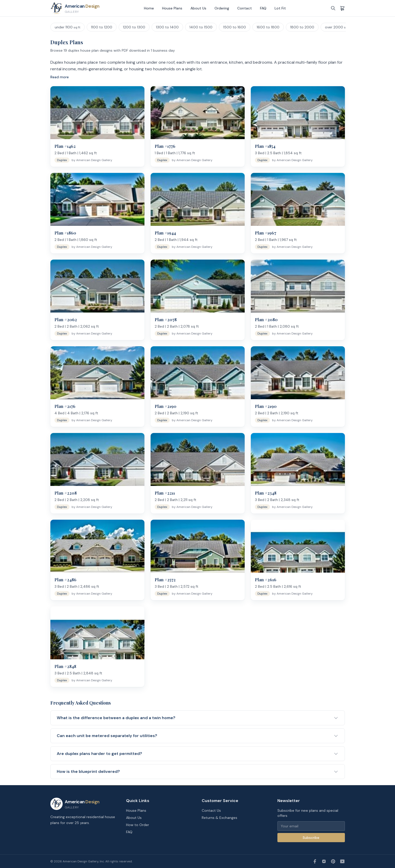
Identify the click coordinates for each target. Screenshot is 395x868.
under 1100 (67, 27)
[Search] (333, 8)
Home (149, 8)
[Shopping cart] (342, 8)
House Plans (172, 8)
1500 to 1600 (235, 27)
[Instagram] (324, 861)
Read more (60, 77)
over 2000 (338, 27)
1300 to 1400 (167, 27)
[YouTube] (342, 861)
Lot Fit (280, 8)
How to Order (138, 825)
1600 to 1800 (268, 27)
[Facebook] (315, 861)
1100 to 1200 (102, 27)
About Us (198, 8)
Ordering (222, 8)
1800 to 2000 (302, 27)
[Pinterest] (333, 861)
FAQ (263, 8)
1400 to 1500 (201, 27)
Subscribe (311, 838)
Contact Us (211, 810)
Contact (245, 8)
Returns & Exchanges (219, 818)
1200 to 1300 (134, 27)
